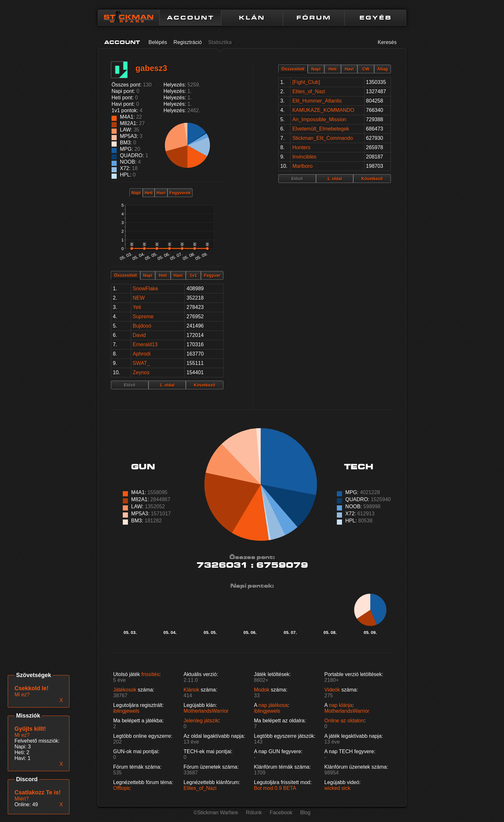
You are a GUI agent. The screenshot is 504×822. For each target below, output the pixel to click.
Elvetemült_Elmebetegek (321, 129)
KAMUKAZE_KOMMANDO (323, 110)
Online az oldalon (344, 721)
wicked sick (337, 788)
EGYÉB (376, 18)
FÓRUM (314, 18)
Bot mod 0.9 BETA (275, 788)
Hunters (301, 147)
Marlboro (302, 166)
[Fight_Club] (306, 82)
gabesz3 (151, 68)
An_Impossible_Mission (319, 119)
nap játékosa (273, 705)
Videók (332, 690)
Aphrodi (142, 354)
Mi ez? (22, 735)
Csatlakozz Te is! (38, 792)
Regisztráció (188, 42)
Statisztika (220, 42)
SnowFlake (145, 289)
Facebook (281, 813)
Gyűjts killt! (30, 729)
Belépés (158, 42)
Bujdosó (142, 326)
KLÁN (252, 18)
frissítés (150, 674)
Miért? (22, 799)
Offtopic (122, 788)
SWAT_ (141, 363)
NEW (139, 298)
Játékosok (125, 690)
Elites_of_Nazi (309, 91)
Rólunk (254, 813)
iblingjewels (126, 711)
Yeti (137, 307)
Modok (262, 690)
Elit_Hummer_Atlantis (317, 101)
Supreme (143, 316)
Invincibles (304, 157)
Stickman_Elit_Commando (323, 138)
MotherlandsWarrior (206, 711)
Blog (305, 813)
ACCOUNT (190, 18)
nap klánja (341, 705)
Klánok (191, 690)
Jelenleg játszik (201, 721)
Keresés (387, 42)
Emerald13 (145, 344)
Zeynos (141, 372)
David (139, 335)
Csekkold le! (32, 688)
